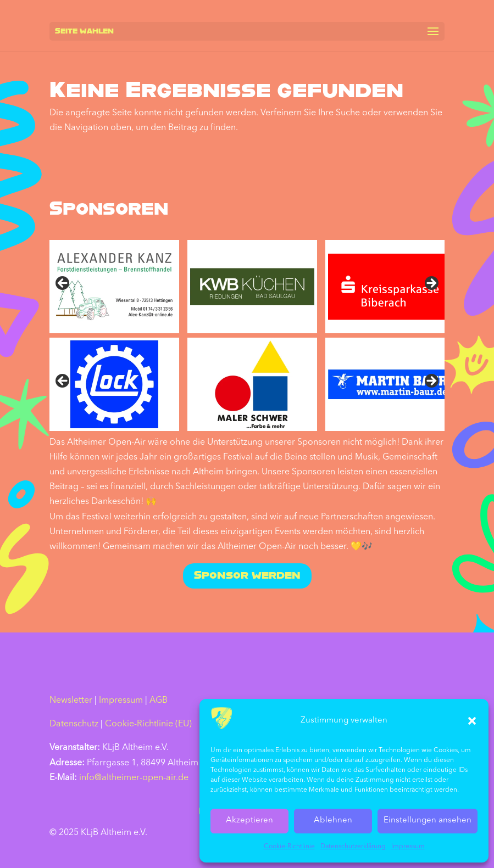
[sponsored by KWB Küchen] (252, 287)
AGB (159, 701)
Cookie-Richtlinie (289, 847)
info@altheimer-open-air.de (134, 778)
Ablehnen (333, 821)
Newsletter (71, 701)
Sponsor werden (247, 576)
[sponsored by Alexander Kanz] (114, 287)
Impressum (408, 847)
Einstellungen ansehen (428, 821)
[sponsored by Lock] (114, 384)
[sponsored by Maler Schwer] (252, 384)
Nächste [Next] (431, 382)
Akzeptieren (249, 821)
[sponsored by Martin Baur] (390, 384)
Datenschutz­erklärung (353, 847)
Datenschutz (74, 724)
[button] (472, 721)
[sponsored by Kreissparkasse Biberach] (390, 287)
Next (431, 284)
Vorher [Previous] (63, 382)
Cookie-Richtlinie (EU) (148, 724)
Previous (63, 284)
